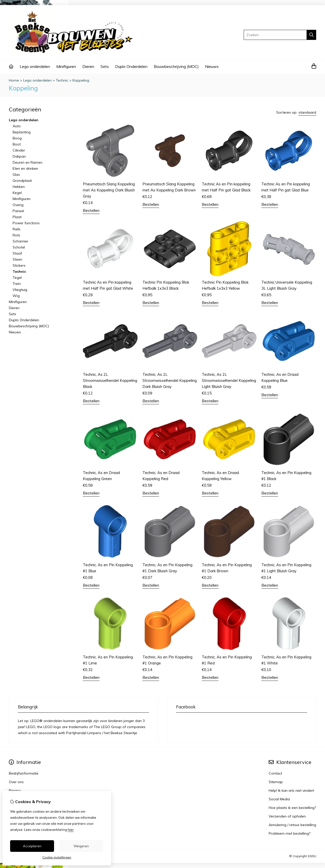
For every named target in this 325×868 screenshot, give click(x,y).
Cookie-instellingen (57, 857)
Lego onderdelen (35, 66)
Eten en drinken (25, 168)
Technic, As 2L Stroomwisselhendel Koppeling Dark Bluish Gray (170, 380)
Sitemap (276, 782)
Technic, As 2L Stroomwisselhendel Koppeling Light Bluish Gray (229, 380)
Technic (62, 80)
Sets (105, 66)
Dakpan (19, 156)
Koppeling (81, 80)
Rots (16, 235)
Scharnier (20, 241)
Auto (17, 126)
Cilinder (19, 150)
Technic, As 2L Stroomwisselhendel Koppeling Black (110, 380)
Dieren (88, 66)
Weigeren (81, 846)
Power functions (26, 223)
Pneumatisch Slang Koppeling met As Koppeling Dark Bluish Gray (109, 190)
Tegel (17, 278)
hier (71, 830)
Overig (18, 205)
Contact (275, 773)
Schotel (19, 247)
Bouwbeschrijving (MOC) (176, 66)
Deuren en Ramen (28, 162)
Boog (17, 138)
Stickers (19, 265)
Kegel (17, 193)
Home (14, 80)
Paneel (18, 211)
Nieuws (212, 66)
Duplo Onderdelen (131, 66)
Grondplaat (22, 181)
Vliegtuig (20, 290)
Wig (16, 296)
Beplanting (22, 132)
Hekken (19, 187)
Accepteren (32, 846)
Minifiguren (66, 66)
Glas (16, 175)
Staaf (17, 253)
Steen (17, 259)
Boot (17, 144)
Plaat (17, 217)
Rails (17, 229)
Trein (17, 284)
